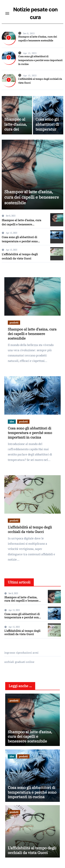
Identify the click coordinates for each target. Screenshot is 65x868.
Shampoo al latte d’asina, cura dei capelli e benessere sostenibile (16, 132)
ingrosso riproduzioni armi (21, 653)
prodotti (14, 323)
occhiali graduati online (19, 662)
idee (12, 422)
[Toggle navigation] (7, 13)
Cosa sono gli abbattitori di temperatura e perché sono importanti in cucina (40, 60)
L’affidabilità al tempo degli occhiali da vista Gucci (30, 529)
